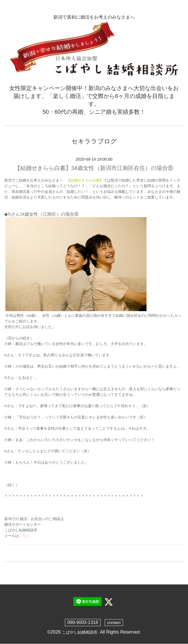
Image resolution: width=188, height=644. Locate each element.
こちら (24, 536)
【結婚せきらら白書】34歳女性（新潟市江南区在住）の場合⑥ (94, 168)
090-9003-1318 (82, 622)
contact (114, 622)
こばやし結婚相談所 (80, 632)
